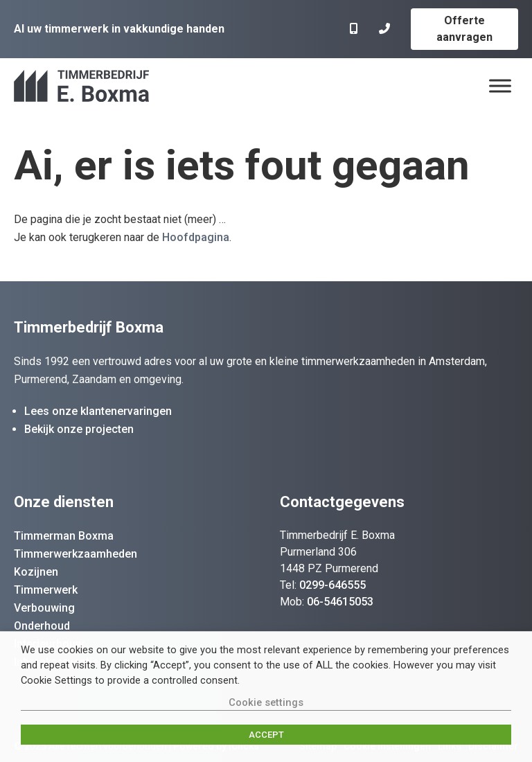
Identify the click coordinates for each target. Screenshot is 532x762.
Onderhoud (42, 626)
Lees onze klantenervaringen (98, 411)
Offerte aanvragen (464, 29)
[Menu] (500, 86)
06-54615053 (340, 602)
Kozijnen (36, 572)
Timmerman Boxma (64, 536)
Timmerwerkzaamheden (76, 554)
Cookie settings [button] (266, 702)
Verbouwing (44, 608)
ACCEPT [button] (266, 735)
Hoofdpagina (196, 237)
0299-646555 (332, 585)
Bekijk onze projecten (79, 429)
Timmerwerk (46, 590)
